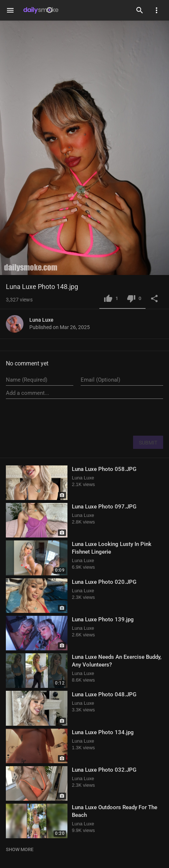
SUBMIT (148, 443)
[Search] (140, 10)
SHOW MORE (20, 849)
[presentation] (107, 417)
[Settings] (157, 10)
